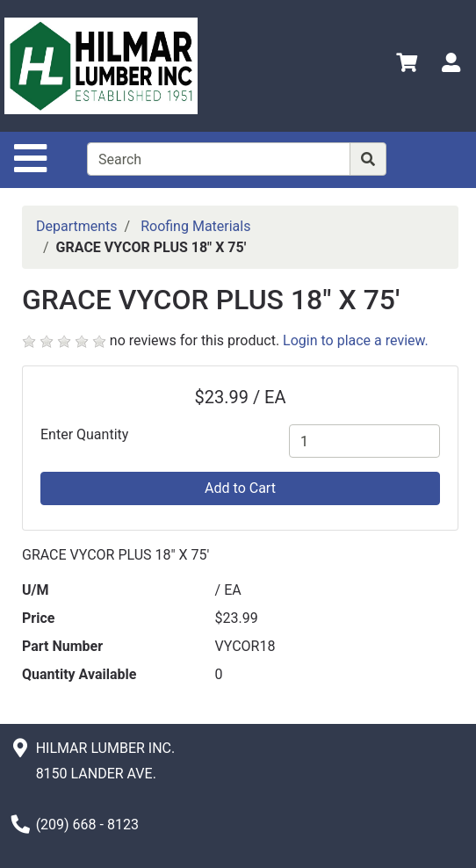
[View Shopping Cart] (407, 65)
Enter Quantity (84, 434)
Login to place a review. (356, 340)
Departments (77, 226)
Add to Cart (240, 488)
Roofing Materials (195, 226)
